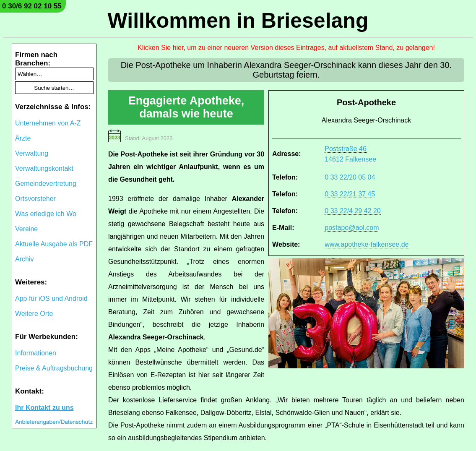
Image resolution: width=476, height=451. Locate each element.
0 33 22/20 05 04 (350, 177)
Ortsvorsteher (35, 199)
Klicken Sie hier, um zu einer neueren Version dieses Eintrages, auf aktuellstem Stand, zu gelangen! (286, 48)
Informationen (36, 353)
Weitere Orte (34, 314)
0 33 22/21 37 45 (350, 194)
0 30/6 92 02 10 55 (32, 6)
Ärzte (23, 138)
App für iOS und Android (51, 298)
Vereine (26, 229)
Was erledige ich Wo (46, 214)
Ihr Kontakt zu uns (44, 408)
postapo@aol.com (352, 228)
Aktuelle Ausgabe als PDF (54, 244)
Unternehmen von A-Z (48, 123)
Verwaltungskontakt (44, 168)
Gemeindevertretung (46, 184)
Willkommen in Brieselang (238, 21)
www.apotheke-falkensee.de (367, 244)
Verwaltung (32, 153)
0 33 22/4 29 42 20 (352, 211)
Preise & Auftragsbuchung (54, 368)
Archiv (24, 259)
